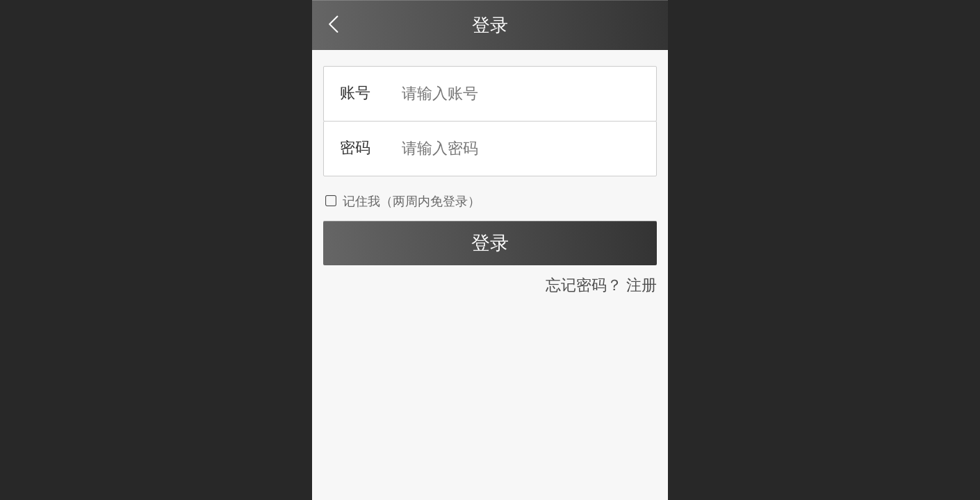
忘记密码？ (584, 285)
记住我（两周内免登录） (402, 201)
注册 (642, 285)
